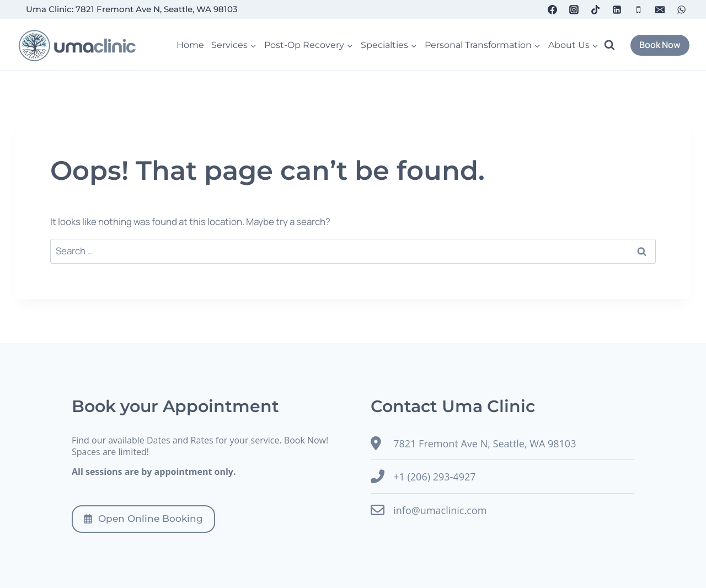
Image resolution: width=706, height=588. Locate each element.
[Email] (660, 9)
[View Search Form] (614, 45)
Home (190, 45)
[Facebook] (552, 9)
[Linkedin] (617, 9)
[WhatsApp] (682, 9)
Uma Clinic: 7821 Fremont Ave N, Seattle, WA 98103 (132, 9)
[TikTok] (595, 9)
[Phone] (639, 9)
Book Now (660, 45)
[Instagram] (574, 9)
